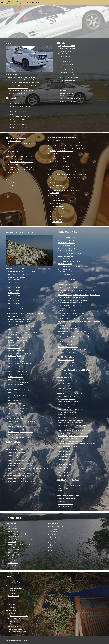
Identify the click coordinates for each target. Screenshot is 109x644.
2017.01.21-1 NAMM (57, 214)
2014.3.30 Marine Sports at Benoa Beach (20, 432)
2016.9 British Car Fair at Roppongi (71, 98)
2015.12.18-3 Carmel (14, 348)
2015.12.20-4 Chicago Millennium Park (20, 364)
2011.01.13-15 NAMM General (60, 156)
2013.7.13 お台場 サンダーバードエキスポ (20, 539)
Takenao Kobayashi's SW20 (68, 67)
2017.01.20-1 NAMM (58, 206)
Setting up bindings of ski (16, 582)
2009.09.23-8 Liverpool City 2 (67, 344)
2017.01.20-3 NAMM (58, 211)
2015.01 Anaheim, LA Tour (16, 393)
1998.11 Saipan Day (64, 473)
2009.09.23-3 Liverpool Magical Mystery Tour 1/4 (73, 331)
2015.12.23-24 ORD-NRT (15, 385)
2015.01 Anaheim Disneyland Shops (19, 414)
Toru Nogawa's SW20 (67, 64)
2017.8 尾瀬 (53, 529)
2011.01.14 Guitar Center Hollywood (69, 261)
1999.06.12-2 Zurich (64, 457)
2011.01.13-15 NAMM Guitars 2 (61, 167)
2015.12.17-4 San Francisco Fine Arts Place (21, 330)
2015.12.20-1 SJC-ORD (15, 356)
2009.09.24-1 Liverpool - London (68, 347)
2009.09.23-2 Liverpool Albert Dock (69, 329)
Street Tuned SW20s (65, 51)
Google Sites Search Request (17, 632)
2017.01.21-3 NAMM (58, 219)
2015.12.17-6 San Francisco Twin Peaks (20, 335)
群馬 (51, 540)
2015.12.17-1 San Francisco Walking (19, 322)
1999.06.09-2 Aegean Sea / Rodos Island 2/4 (72, 423)
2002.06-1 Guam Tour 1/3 (66, 360)
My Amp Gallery (13, 149)
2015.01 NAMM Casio (58, 185)
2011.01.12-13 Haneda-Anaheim (68, 235)
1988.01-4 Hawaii (63, 507)
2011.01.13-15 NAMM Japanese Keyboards (64, 172)
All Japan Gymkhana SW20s (67, 46)
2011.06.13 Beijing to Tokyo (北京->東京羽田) (21, 481)
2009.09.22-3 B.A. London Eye (67, 311)
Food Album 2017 (13, 593)
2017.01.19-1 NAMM (57, 198)
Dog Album (12, 605)
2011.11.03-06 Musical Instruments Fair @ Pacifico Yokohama (69, 175)
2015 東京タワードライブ (16, 537)
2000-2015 (11, 531)
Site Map (11, 626)
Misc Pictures (14, 172)
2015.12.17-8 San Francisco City (18, 340)
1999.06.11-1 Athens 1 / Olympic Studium (71, 441)
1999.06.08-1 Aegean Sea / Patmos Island (71, 410)
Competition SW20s (66, 56)
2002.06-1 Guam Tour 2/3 (66, 363)
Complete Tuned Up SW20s (67, 49)
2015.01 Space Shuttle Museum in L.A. (20, 395)
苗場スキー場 (60, 527)
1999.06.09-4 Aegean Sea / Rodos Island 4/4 (72, 428)
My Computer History (17, 159)
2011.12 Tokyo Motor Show (68, 101)
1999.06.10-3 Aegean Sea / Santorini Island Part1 (73, 436)
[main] (29, 43)
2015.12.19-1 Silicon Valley (16, 351)
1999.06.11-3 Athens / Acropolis (68, 446)
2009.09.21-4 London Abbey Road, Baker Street (73, 300)
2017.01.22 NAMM (57, 222)
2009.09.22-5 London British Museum (70, 316)
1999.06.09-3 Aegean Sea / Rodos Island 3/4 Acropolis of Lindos (78, 425)
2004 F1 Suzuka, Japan (19, 122)
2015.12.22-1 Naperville (15, 377)
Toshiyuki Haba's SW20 (67, 70)
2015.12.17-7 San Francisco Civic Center (20, 338)
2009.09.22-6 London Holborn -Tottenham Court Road (75, 319)
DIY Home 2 (12, 185)
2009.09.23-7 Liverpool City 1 (67, 342)
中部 (51, 548)
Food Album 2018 (13, 596)
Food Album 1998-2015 (15, 588)
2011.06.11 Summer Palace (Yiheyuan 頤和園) (22, 461)
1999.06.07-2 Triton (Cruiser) (67, 404)
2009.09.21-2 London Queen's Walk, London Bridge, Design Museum (79, 295)
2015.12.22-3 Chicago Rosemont (18, 382)
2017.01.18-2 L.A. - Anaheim (16, 277)
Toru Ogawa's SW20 (66, 62)
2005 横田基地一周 (14, 555)
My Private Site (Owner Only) (17, 629)
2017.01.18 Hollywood (15, 280)
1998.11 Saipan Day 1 (64, 467)
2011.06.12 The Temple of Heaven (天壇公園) (21, 473)
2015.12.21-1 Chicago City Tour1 (18, 372)
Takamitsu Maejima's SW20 (68, 75)
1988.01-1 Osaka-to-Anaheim (67, 499)
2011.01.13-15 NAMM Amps (60, 159)
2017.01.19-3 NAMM (58, 203)
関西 (51, 550)
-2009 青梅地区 (13, 566)
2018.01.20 (53, 527)
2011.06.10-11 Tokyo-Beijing (16, 453)
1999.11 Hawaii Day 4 (65, 389)
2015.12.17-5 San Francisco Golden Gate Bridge (23, 332)
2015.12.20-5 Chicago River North (18, 366)
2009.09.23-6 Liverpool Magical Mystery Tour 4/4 (74, 339)
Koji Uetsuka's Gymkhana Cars (21, 111)
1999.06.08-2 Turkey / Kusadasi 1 (68, 412)
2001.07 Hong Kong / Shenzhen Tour (69, 373)
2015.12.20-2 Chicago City (16, 358)
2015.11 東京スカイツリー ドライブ (18, 534)
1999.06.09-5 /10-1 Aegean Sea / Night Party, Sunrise (74, 431)
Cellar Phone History (16, 164)
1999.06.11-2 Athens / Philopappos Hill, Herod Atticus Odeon (77, 444)
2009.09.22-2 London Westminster (69, 308)
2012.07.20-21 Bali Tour (15, 445)
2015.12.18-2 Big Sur (14, 345)
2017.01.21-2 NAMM (58, 217)
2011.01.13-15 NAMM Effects (60, 161)
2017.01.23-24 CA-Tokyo (15, 309)
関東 (51, 542)
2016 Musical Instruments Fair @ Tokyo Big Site (65, 190)
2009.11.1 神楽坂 (13, 552)
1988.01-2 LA (62, 501)
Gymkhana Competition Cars (21, 106)
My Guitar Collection (15, 141)
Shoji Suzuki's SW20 (66, 72)
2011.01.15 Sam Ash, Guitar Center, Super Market (73, 267)
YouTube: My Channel (16, 619)
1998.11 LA (61, 491)
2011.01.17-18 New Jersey (66, 274)
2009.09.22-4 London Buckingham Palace (71, 313)
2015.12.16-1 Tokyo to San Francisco (19, 316)
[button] (2, 2)
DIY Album (11, 183)
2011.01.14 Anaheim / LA (65, 256)
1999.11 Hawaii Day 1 (64, 381)
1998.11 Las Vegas (63, 483)
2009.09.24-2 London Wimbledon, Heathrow (72, 349)
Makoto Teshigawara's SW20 (69, 78)
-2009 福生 (11, 558)
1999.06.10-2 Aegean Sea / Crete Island (70, 433)
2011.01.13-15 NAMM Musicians (61, 169)
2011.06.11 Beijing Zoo (15, 455)
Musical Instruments (15, 151)
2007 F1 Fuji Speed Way (19, 125)
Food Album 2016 (13, 591)
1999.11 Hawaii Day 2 (65, 383)
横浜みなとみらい (55, 537)
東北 (51, 545)
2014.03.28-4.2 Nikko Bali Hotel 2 (18, 427)
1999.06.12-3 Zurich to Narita (67, 460)
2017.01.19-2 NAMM (58, 201)
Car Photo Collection (67, 93)
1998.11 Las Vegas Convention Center (69, 486)
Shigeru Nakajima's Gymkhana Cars (23, 109)
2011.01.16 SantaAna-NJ (65, 269)
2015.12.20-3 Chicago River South (18, 361)
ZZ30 (60, 85)
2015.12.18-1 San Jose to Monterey (18, 343)
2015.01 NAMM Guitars (59, 188)
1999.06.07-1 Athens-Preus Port (68, 402)
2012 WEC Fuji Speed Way (20, 127)
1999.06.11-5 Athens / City (66, 452)
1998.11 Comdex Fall (64, 488)
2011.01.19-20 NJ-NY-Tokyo (67, 280)
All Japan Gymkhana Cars (19, 104)
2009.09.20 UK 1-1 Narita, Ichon (68, 287)
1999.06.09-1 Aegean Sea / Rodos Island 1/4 (71, 420)
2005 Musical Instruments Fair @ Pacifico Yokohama (66, 143)
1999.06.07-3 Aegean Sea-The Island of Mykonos (73, 407)
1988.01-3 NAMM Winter (57, 140)
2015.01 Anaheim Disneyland (17, 406)
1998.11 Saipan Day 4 (64, 475)
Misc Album (12, 607)
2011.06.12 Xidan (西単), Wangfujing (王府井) (21, 476)
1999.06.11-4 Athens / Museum (68, 449)
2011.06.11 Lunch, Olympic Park (18, 458)
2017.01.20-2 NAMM (58, 209)
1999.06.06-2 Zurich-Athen (67, 399)
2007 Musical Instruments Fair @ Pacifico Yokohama (66, 146)
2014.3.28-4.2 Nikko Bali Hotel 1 (18, 424)
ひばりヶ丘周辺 (13, 526)
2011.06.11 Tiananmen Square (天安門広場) (21, 463)
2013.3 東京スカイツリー (16, 545)
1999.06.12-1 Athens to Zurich (67, 454)
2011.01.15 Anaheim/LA (65, 264)
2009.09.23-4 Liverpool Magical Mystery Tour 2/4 (74, 334)
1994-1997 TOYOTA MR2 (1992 (17, 85)
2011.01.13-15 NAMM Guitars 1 (61, 164)
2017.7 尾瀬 (53, 532)
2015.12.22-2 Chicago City (16, 380)
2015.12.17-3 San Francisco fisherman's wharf (22, 327)
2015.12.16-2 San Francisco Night (18, 319)
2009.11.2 (11, 550)
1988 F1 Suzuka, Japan (18, 119)
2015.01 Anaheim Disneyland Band (19, 408)
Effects (10, 146)
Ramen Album (12, 599)
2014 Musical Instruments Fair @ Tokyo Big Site (67, 177)
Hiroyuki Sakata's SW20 (67, 80)
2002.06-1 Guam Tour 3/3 (66, 365)
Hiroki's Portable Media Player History (22, 162)
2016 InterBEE (54, 193)
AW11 (60, 83)
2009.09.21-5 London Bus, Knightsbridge (71, 303)
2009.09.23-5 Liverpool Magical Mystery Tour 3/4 (74, 336)
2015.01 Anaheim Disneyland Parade (19, 411)
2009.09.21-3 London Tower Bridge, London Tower (74, 297)
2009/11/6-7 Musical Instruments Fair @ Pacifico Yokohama (68, 148)
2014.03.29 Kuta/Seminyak (16, 429)
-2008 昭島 (11, 560)
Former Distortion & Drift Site (19, 616)
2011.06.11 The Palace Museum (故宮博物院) (21, 466)
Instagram (13, 621)
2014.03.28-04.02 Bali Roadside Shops (20, 437)
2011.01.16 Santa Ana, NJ (65, 272)
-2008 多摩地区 (13, 563)
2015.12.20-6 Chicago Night (17, 369)
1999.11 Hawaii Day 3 (64, 386)
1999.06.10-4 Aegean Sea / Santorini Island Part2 (73, 438)
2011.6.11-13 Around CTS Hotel (17, 479)
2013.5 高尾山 (12, 542)
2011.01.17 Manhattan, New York (68, 277)
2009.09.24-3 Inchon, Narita (67, 352)
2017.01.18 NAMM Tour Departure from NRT (22, 272)
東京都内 (15, 529)
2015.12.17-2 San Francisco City (18, 324)
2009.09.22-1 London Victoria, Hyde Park (71, 305)
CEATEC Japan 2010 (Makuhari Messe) (61, 151)
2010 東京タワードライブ (16, 547)
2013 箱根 (53, 534)
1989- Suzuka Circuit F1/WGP (21, 117)
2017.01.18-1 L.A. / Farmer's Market (18, 274)
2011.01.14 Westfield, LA (65, 259)
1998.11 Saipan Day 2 (64, 470)
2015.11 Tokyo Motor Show (68, 96)
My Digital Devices (16, 175)
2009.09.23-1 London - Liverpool (68, 326)
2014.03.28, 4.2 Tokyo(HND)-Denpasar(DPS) (21, 421)
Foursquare (13, 624)
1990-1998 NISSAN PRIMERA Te (18, 88)
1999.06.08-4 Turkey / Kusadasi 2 (68, 417)
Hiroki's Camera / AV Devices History (21, 167)
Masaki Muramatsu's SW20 (68, 59)
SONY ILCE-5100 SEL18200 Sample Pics (22, 170)
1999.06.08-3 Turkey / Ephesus (68, 415)
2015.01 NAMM (56, 182)
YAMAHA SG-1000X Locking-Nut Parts (22, 144)
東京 (17, 531)
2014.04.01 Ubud (13, 435)
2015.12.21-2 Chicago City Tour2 (18, 374)
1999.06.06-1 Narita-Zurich (67, 396)
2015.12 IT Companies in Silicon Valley (20, 353)
